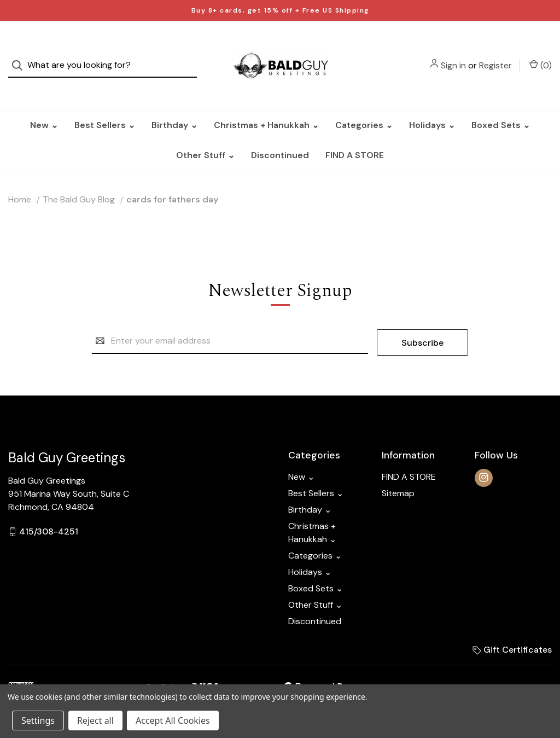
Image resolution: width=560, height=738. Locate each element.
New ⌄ (44, 107)
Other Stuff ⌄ (205, 137)
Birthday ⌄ (174, 107)
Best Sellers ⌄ (105, 107)
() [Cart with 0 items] (541, 56)
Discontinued (280, 137)
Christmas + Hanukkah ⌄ (266, 107)
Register (495, 56)
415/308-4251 (49, 512)
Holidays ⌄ (432, 107)
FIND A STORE (355, 137)
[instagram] (484, 458)
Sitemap (398, 473)
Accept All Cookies (173, 720)
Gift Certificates (512, 630)
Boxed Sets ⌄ (501, 107)
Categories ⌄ (364, 107)
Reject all (95, 720)
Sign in (453, 56)
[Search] (21, 57)
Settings (38, 720)
